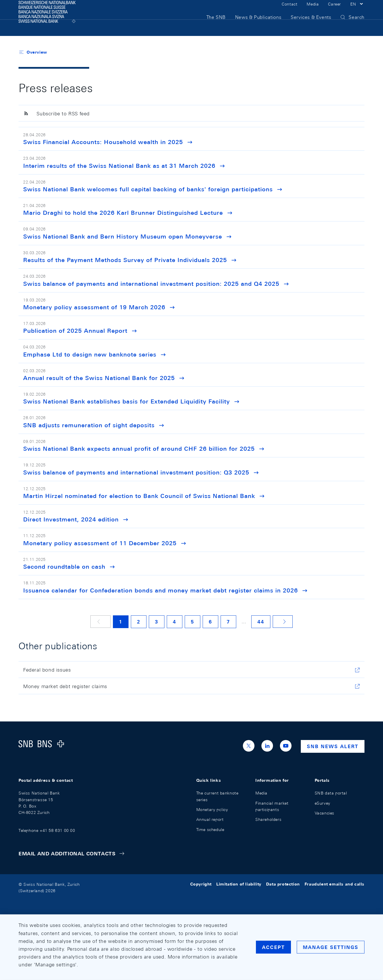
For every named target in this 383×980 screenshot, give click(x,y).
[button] (357, 11)
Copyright (201, 884)
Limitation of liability (239, 884)
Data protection (283, 884)
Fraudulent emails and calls (335, 884)
